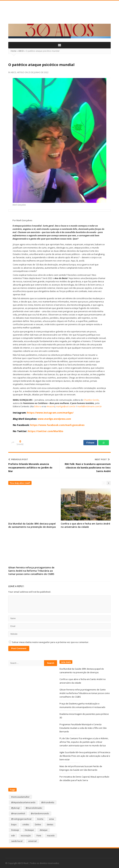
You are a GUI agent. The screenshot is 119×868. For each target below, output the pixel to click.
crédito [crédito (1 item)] (26, 825)
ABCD (21, 51)
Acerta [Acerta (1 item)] (40, 819)
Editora (38, 406)
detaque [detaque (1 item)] (44, 830)
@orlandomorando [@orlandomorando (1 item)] (40, 813)
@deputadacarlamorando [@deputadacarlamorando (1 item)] (23, 802)
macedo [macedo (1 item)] (51, 836)
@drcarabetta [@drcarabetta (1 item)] (48, 802)
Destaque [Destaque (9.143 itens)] (29, 830)
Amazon (51, 406)
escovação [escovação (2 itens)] (26, 836)
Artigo (21, 72)
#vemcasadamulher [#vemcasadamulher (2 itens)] (20, 797)
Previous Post (18, 459)
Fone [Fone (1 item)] (39, 836)
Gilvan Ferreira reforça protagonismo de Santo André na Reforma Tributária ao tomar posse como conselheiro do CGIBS (31, 571)
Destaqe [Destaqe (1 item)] (15, 830)
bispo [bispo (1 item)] (14, 825)
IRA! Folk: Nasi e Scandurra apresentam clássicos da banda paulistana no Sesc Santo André (88, 468)
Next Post (102, 459)
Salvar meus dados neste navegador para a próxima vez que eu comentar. (50, 642)
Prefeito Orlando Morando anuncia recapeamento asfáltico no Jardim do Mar (30, 468)
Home (14, 51)
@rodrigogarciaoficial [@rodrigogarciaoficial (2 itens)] (21, 819)
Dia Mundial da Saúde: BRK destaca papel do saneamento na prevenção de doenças (32, 525)
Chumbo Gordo (91, 400)
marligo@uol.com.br (66, 406)
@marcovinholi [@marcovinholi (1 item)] (18, 813)
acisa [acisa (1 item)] (51, 819)
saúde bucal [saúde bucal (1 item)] (17, 841)
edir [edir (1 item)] (13, 836)
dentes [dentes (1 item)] (50, 825)
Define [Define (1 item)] (38, 825)
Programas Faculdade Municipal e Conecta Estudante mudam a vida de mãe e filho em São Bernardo (83, 728)
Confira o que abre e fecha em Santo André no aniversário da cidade (85, 525)
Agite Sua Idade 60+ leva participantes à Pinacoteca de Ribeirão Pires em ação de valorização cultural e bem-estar (85, 756)
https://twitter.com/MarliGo (46, 431)
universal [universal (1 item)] (32, 841)
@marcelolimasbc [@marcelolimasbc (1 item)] (34, 808)
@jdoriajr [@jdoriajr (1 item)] (16, 808)
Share (90, 443)
